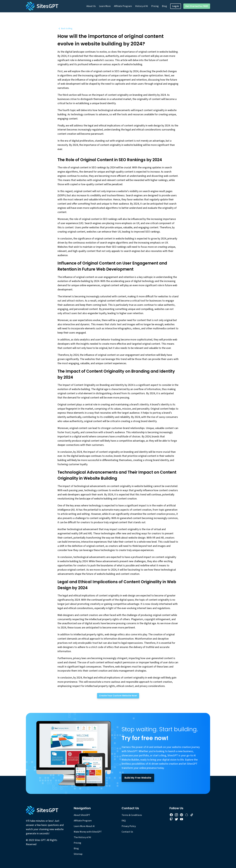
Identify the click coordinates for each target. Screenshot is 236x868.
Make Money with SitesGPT (88, 832)
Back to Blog (65, 29)
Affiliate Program (123, 6)
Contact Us (127, 832)
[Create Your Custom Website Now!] (118, 696)
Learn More (105, 6)
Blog (164, 6)
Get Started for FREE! (197, 6)
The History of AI (82, 837)
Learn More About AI (84, 826)
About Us (91, 6)
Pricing (155, 6)
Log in (176, 6)
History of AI (142, 6)
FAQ (124, 821)
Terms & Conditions (132, 815)
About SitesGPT (82, 815)
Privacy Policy (129, 826)
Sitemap (78, 854)
